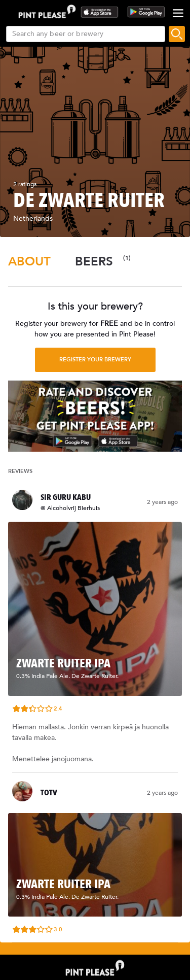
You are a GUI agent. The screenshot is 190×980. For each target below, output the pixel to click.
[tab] (29, 262)
